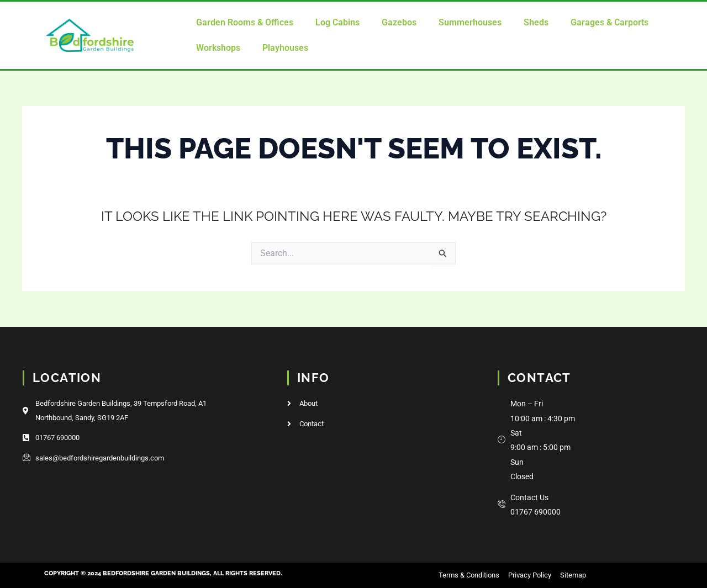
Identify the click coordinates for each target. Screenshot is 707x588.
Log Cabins (337, 22)
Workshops (218, 48)
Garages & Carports (610, 22)
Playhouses (285, 48)
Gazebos (399, 22)
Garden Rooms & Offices (245, 22)
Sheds (536, 22)
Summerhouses (470, 22)
